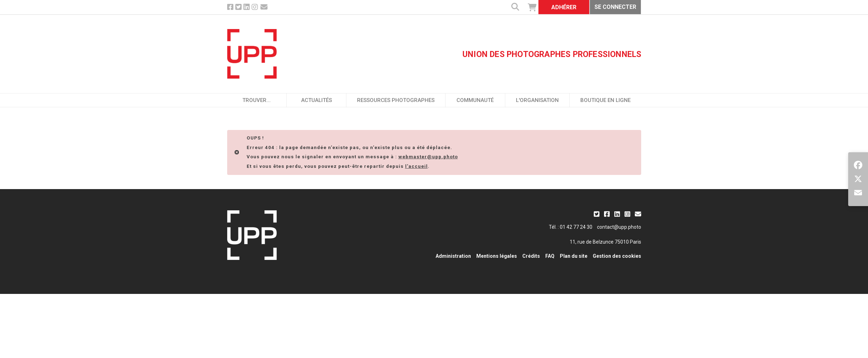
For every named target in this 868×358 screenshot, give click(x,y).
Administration (453, 256)
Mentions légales (497, 256)
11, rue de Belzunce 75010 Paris (605, 242)
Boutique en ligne (605, 100)
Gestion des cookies (617, 256)
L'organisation (537, 100)
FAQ (550, 256)
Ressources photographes (396, 100)
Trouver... (257, 100)
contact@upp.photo (619, 227)
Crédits (531, 256)
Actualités (317, 100)
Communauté (475, 100)
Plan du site (574, 256)
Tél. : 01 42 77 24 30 (571, 227)
